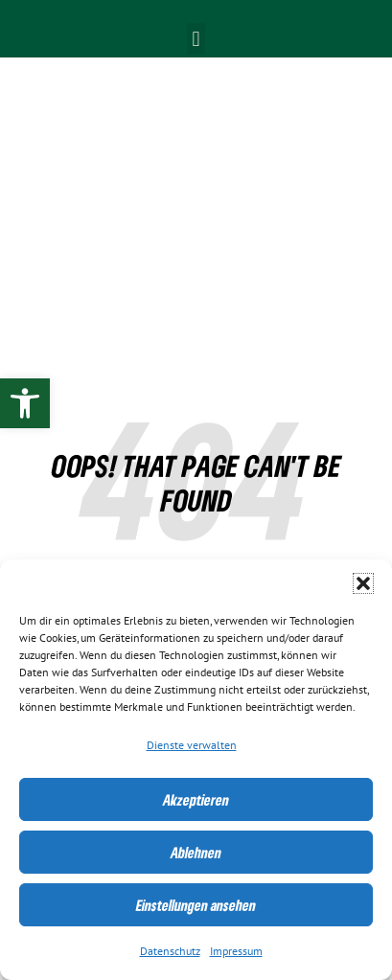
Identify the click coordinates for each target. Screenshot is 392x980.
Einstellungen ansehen (196, 905)
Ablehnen (196, 853)
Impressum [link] (236, 951)
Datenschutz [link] (170, 951)
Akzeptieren (196, 800)
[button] (363, 583)
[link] (25, 403)
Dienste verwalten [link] (192, 745)
